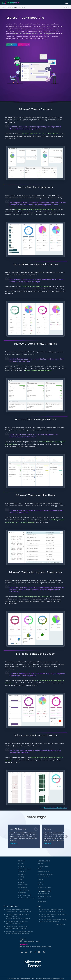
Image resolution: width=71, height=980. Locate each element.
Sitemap (49, 979)
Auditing (21, 877)
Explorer (21, 882)
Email (40, 869)
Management (23, 887)
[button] (66, 837)
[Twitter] (31, 952)
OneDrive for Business (45, 874)
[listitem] (3, 7)
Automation (22, 893)
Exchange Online (44, 866)
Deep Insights (23, 885)
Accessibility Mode (58, 979)
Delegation (22, 866)
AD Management (43, 894)
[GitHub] (44, 952)
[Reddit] (26, 952)
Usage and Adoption (25, 869)
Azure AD (41, 864)
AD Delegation (43, 902)
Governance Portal (24, 895)
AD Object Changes (44, 896)
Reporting (21, 874)
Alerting (21, 864)
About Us (34, 979)
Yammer (41, 879)
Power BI (41, 882)
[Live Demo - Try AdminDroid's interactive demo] (12, 45)
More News (60, 924)
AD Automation (43, 899)
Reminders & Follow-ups (26, 898)
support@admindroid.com (31, 941)
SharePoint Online (44, 872)
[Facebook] (35, 952)
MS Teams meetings (44, 444)
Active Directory (24, 890)
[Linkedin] (22, 952)
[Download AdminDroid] (24, 45)
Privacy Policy (42, 979)
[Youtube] (39, 952)
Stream (40, 885)
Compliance (22, 872)
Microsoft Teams (43, 877)
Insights (21, 879)
